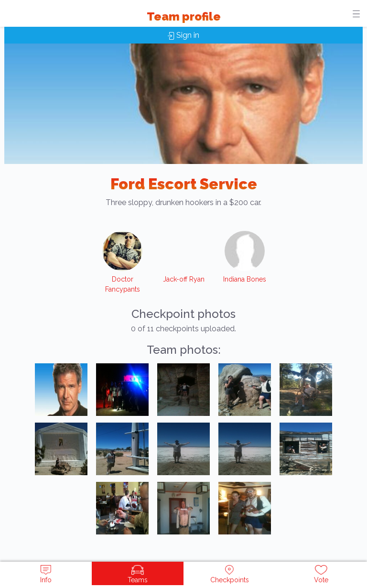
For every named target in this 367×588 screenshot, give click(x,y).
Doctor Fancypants (123, 284)
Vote (321, 574)
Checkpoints (230, 574)
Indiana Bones (245, 279)
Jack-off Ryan (184, 279)
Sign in (183, 35)
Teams (138, 574)
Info (46, 574)
